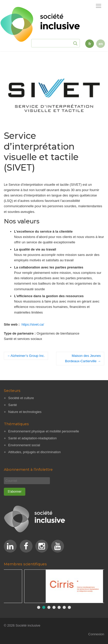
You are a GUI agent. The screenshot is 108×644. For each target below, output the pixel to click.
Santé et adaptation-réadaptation (32, 438)
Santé (13, 405)
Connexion (96, 634)
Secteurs (12, 391)
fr (90, 44)
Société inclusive (28, 625)
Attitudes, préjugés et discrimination (34, 452)
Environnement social (24, 445)
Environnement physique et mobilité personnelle (44, 431)
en (101, 44)
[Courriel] (27, 481)
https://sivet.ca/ (33, 324)
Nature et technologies (25, 412)
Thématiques (16, 424)
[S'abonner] (15, 492)
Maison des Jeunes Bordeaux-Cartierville (83, 358)
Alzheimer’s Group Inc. (28, 356)
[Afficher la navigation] (99, 6)
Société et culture (21, 398)
